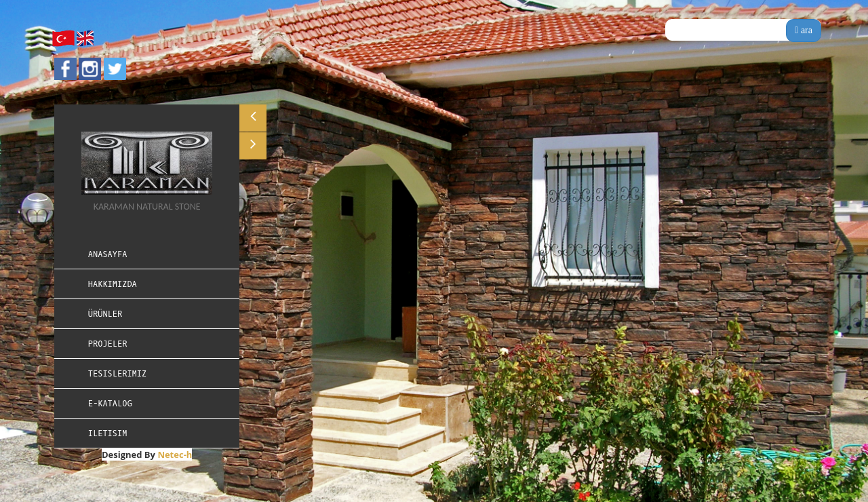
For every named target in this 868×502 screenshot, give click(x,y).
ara (804, 30)
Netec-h (175, 455)
